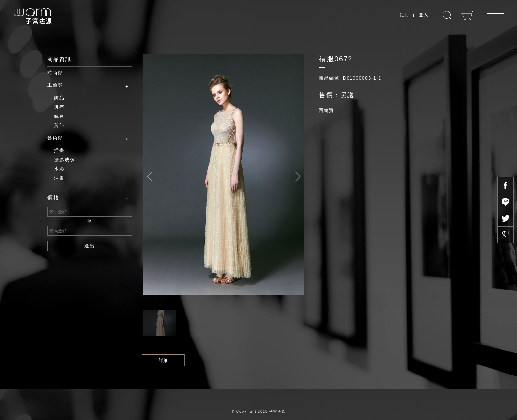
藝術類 (85, 138)
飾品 (59, 98)
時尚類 (55, 73)
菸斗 (59, 125)
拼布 (59, 107)
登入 (423, 15)
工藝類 (85, 85)
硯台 (59, 116)
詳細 (163, 360)
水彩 (59, 169)
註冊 (404, 15)
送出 (90, 246)
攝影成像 (65, 160)
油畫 (59, 178)
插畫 (59, 150)
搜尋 (447, 15)
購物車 (468, 15)
